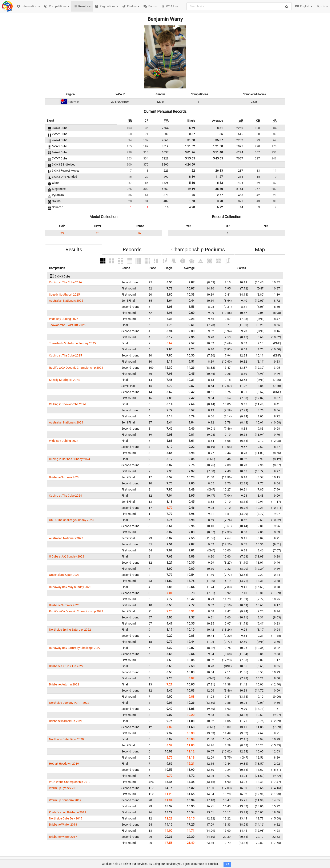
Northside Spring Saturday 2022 (70, 630)
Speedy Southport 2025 (64, 295)
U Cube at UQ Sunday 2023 (67, 556)
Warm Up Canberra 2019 (65, 800)
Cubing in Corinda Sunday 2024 (70, 459)
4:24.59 (190, 164)
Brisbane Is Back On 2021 (66, 721)
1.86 (220, 134)
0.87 (192, 134)
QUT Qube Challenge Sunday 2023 (71, 520)
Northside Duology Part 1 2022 (69, 703)
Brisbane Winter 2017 (63, 837)
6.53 (220, 183)
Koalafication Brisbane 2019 (68, 812)
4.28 (192, 207)
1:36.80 (218, 189)
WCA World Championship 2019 (70, 782)
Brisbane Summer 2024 (64, 477)
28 (98, 233)
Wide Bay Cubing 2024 (64, 441)
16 (139, 233)
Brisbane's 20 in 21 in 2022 (66, 666)
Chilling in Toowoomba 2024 (67, 404)
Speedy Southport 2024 (64, 380)
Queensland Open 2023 (64, 575)
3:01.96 (190, 152)
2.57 (220, 195)
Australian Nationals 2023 (66, 538)
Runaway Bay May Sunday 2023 (70, 587)
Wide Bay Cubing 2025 (64, 319)
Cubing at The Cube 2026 (65, 282)
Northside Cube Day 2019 (66, 818)
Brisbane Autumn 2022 (64, 684)
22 (193, 171)
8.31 (220, 128)
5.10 (192, 183)
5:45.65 (218, 158)
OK (227, 864)
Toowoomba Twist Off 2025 (67, 325)
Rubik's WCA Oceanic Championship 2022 (76, 611)
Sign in (322, 6)
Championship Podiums (198, 250)
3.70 (220, 201)
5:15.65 (190, 158)
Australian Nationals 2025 (66, 301)
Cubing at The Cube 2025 (65, 355)
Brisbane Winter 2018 (63, 825)
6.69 (192, 128)
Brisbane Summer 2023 (64, 605)
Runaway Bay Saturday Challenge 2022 (75, 648)
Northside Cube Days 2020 (66, 739)
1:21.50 (218, 146)
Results (74, 250)
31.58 (191, 140)
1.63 (192, 201)
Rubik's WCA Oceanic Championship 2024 (76, 368)
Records (132, 250)
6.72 (220, 207)
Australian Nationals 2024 (66, 422)
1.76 (192, 195)
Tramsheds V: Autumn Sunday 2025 (72, 343)
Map (260, 250)
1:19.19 (190, 189)
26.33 (219, 171)
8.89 (192, 177)
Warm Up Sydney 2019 (64, 788)
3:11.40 (218, 152)
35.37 (219, 140)
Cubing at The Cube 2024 (65, 496)
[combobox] (239, 6)
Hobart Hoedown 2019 (64, 764)
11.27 (219, 177)
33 (62, 233)
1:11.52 (190, 146)
